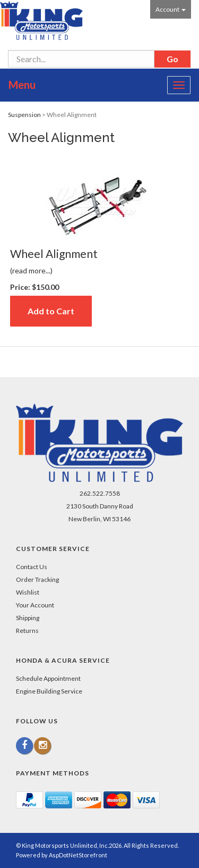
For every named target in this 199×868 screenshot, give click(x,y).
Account (171, 9)
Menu (22, 85)
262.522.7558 (100, 493)
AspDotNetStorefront (78, 855)
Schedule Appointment (48, 678)
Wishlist (28, 592)
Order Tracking (37, 579)
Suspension (24, 115)
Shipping (28, 618)
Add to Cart (51, 311)
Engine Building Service (49, 691)
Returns (27, 631)
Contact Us (32, 567)
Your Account (35, 605)
